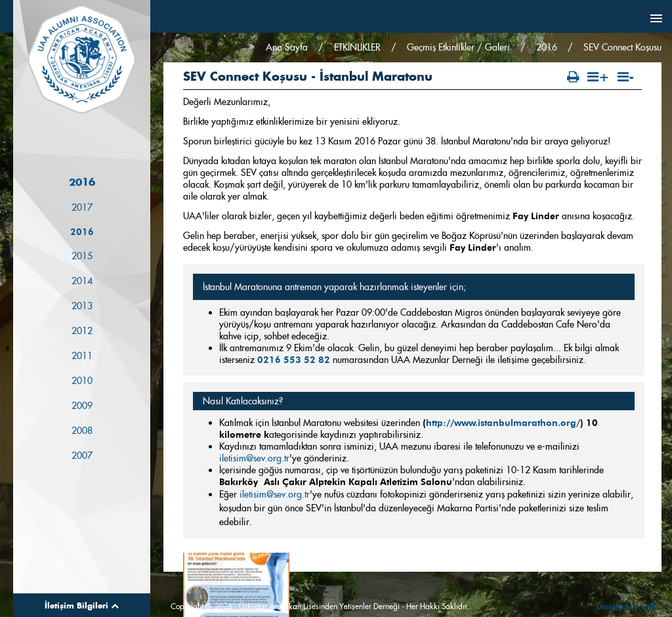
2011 (82, 356)
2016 (82, 232)
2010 (82, 381)
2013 (82, 307)
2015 (82, 257)
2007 (82, 456)
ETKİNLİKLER (357, 47)
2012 (82, 331)
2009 (82, 406)
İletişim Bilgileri (82, 605)
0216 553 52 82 (294, 360)
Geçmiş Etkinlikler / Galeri (458, 47)
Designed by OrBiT (628, 606)
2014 (82, 282)
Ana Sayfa (287, 47)
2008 (82, 431)
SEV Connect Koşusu (622, 47)
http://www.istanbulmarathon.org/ (503, 423)
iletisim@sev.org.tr (254, 458)
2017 (82, 208)
